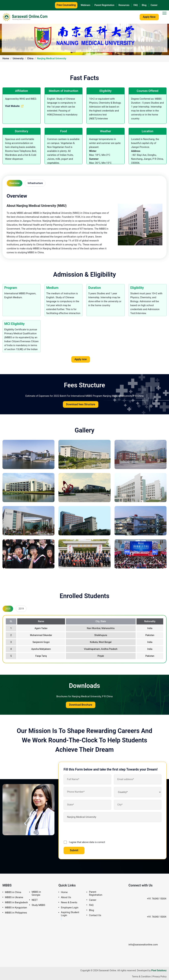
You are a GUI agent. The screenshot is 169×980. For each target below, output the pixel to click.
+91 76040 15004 (147, 898)
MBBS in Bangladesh (16, 902)
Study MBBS (38, 905)
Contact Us (95, 915)
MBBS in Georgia (36, 893)
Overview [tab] (15, 183)
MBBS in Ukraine (14, 897)
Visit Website (14, 106)
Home (6, 59)
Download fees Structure (80, 404)
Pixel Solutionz (159, 970)
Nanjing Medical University (52, 59)
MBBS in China (13, 892)
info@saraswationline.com (143, 939)
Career (154, 5)
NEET (35, 900)
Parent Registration (104, 5)
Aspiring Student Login (70, 914)
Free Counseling (66, 5)
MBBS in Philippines (16, 912)
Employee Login (70, 907)
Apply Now (149, 17)
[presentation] (89, 831)
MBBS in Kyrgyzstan (16, 907)
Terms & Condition (141, 976)
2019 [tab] (21, 608)
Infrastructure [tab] (35, 183)
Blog (144, 5)
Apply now (80, 359)
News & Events (69, 902)
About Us (66, 897)
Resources (124, 5)
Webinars (86, 5)
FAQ (136, 5)
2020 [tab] (8, 608)
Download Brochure (80, 705)
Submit (74, 850)
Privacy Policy (159, 976)
